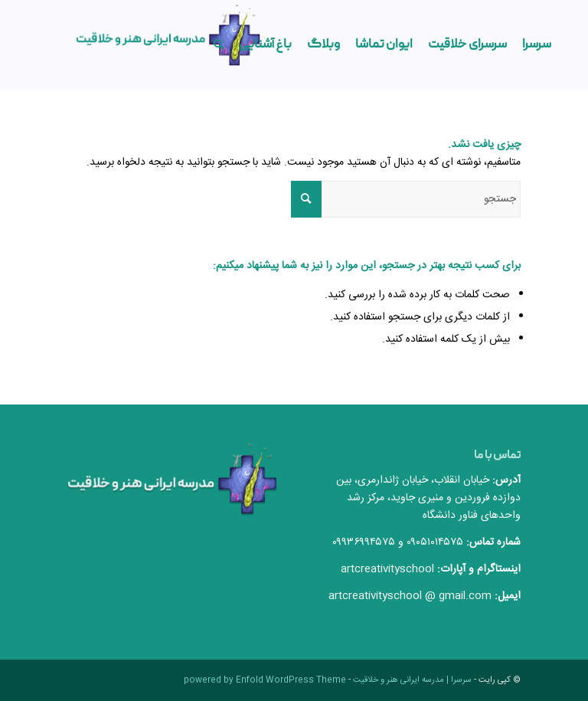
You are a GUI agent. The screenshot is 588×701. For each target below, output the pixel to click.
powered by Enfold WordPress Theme (265, 680)
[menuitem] (537, 45)
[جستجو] (219, 45)
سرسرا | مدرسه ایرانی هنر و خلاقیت (412, 680)
